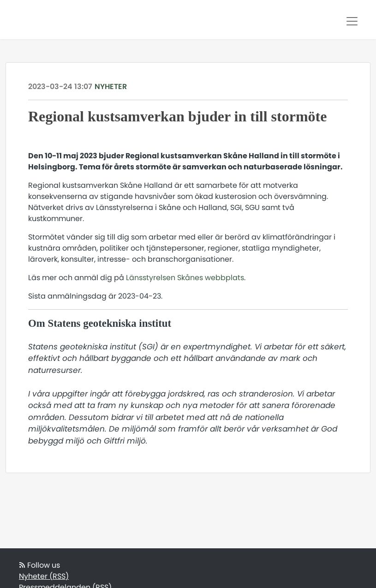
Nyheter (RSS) (44, 576)
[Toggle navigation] (352, 21)
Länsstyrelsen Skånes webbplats (185, 278)
